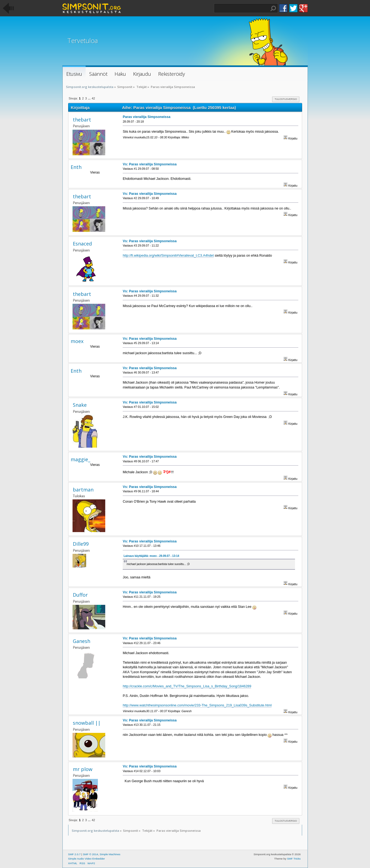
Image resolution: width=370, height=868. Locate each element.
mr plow (83, 769)
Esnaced (82, 244)
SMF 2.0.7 (74, 854)
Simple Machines (110, 854)
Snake (80, 405)
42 (93, 98)
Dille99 (81, 544)
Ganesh (82, 641)
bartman (83, 490)
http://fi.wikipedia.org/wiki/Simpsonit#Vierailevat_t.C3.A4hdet (168, 256)
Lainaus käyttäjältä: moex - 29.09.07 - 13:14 (151, 556)
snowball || (87, 723)
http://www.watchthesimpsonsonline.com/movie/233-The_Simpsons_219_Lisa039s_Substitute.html (197, 705)
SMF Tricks (294, 859)
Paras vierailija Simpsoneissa (147, 117)
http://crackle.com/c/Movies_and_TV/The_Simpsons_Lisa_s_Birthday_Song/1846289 (187, 686)
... (90, 98)
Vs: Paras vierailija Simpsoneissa (150, 164)
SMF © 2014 (91, 854)
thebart (82, 120)
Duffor (80, 595)
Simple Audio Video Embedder (87, 859)
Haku (273, 8)
